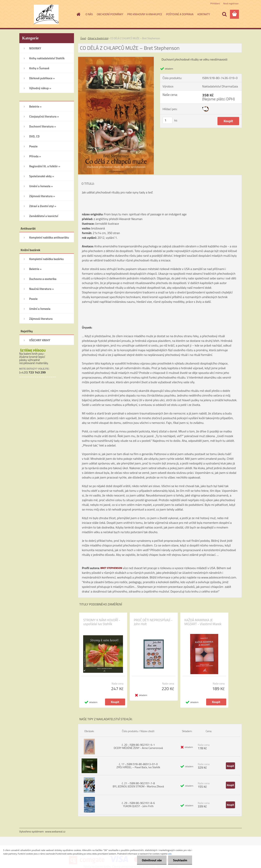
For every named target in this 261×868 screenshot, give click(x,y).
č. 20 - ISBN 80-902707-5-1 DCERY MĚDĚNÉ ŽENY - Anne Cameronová (138, 746)
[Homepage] (78, 14)
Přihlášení (215, 3)
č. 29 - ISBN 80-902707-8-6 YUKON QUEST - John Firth (138, 804)
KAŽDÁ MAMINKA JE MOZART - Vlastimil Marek (203, 622)
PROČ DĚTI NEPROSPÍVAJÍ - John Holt (153, 622)
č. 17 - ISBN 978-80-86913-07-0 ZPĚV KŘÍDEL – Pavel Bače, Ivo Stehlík (138, 766)
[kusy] (167, 120)
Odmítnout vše (152, 860)
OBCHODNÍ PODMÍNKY (110, 14)
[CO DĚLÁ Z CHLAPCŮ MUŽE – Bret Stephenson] (116, 58)
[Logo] (46, 14)
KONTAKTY (204, 14)
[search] (224, 14)
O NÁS (89, 14)
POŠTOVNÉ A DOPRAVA (180, 14)
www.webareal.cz (55, 831)
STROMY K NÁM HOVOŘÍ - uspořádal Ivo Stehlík (102, 622)
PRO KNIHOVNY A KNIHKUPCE (145, 14)
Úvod (83, 38)
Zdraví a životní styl (98, 38)
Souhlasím (180, 860)
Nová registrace (231, 3)
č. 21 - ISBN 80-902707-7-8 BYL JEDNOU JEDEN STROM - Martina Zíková (138, 785)
